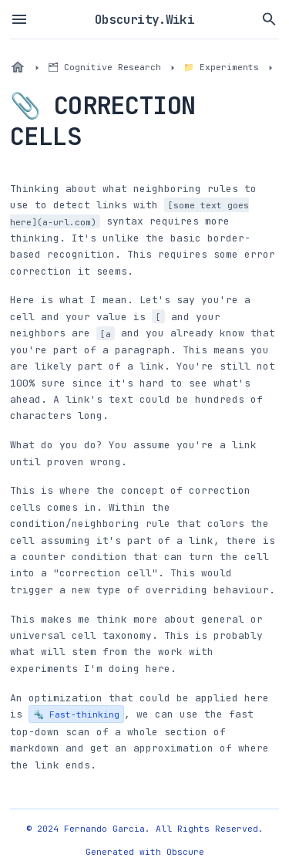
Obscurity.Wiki (144, 19)
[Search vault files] (270, 19)
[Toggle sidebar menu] (19, 19)
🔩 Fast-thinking (76, 714)
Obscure (185, 851)
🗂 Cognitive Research (104, 67)
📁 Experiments (221, 67)
